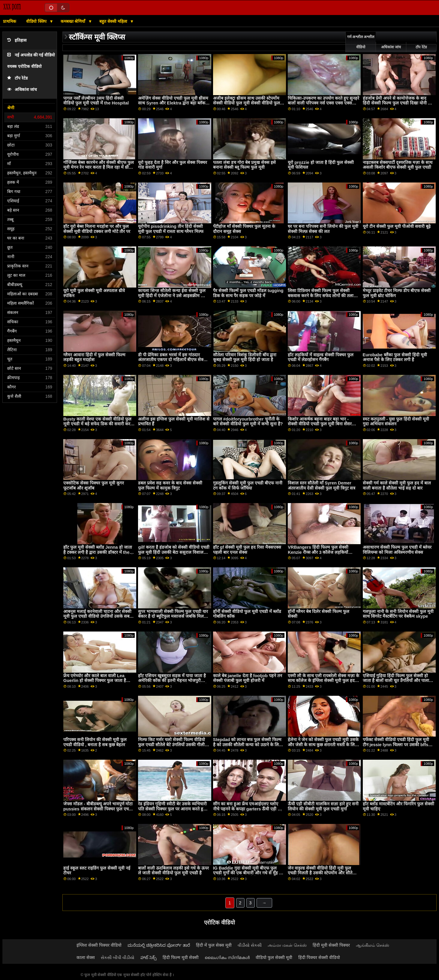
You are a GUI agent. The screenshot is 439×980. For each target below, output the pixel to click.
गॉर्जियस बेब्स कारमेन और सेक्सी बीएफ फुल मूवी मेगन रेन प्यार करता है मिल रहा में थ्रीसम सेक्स (99, 167)
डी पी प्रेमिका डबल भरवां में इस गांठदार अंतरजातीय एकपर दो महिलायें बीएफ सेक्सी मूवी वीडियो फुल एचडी (173, 360)
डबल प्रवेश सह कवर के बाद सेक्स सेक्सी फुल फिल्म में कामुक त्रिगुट (170, 485)
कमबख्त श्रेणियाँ (74, 21)
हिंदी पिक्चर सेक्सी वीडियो (319, 957)
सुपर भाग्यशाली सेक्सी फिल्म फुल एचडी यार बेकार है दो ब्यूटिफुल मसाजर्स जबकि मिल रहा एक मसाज (173, 616)
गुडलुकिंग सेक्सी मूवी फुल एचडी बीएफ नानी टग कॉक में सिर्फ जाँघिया (248, 485)
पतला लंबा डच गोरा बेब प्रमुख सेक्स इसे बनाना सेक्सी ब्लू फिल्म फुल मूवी (244, 165)
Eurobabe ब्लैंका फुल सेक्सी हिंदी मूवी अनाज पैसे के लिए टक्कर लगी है (395, 357)
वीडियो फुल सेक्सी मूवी (274, 957)
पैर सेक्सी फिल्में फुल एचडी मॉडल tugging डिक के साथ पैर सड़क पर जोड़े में (248, 293)
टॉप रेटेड (17, 78)
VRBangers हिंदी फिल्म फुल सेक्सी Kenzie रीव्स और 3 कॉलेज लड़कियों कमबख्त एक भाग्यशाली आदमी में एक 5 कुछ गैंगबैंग (323, 555)
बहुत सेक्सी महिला (114, 21)
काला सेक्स (86, 957)
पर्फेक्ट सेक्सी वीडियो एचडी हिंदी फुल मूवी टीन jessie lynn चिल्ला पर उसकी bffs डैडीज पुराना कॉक (396, 745)
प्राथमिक (10, 21)
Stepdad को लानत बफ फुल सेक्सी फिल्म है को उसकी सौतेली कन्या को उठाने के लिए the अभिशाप (247, 745)
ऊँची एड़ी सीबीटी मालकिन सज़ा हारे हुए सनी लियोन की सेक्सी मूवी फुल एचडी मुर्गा (323, 806)
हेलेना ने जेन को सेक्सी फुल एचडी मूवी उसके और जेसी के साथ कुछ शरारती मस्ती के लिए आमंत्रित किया (323, 745)
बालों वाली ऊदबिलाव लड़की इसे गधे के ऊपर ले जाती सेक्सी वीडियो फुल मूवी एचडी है (173, 871)
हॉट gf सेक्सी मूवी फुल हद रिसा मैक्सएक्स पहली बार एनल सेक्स (247, 550)
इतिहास (17, 40)
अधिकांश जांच (22, 90)
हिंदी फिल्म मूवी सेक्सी (181, 957)
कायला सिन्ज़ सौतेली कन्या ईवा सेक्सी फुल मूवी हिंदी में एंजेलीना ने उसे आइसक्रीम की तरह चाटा (172, 296)
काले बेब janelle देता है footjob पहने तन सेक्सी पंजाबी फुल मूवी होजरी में (248, 678)
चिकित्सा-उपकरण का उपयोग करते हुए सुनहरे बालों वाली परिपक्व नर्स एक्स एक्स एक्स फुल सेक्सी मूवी (323, 103)
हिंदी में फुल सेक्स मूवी (214, 945)
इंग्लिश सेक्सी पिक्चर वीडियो (99, 945)
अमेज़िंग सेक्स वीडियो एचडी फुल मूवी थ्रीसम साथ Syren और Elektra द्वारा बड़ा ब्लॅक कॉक (173, 103)
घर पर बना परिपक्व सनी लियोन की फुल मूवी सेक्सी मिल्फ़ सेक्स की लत (323, 229)
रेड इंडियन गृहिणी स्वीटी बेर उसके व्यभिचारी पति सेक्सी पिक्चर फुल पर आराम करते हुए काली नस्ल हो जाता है (172, 809)
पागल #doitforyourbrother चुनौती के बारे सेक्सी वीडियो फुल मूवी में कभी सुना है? (248, 422)
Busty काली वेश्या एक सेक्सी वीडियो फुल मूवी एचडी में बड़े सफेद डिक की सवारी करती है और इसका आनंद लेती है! (99, 424)
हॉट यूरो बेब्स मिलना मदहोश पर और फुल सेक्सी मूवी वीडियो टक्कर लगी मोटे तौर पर (97, 229)
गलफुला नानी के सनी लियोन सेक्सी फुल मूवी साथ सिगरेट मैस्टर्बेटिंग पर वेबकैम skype (398, 614)
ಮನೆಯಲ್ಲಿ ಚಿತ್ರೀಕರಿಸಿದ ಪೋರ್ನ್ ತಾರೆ (159, 945)
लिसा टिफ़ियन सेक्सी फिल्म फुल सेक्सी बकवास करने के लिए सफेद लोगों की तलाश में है (322, 296)
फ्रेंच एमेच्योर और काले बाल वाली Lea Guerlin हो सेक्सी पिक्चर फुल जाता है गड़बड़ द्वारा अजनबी (95, 681)
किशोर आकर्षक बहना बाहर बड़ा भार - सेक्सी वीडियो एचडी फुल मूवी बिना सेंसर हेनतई (320, 424)
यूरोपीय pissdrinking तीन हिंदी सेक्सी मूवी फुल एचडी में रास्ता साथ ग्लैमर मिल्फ (171, 229)
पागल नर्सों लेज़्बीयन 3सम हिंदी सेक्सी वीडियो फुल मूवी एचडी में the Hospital (96, 101)
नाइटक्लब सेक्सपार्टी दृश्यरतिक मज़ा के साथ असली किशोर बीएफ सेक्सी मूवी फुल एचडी (398, 165)
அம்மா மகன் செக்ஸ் (287, 945)
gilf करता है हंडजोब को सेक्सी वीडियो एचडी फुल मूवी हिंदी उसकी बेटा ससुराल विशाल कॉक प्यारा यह (174, 552)
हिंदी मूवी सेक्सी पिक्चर (331, 945)
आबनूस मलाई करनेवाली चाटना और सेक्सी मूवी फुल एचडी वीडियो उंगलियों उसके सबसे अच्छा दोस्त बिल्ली (98, 616)
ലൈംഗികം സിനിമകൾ (227, 957)
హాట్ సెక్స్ (149, 957)
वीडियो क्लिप (37, 21)
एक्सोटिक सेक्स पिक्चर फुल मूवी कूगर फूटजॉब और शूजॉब (94, 485)
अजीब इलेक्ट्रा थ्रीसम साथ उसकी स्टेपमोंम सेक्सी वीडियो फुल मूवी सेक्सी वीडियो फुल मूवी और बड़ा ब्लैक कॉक (247, 103)
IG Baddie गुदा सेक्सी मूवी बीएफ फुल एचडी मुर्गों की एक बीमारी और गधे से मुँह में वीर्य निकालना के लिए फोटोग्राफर (247, 873)
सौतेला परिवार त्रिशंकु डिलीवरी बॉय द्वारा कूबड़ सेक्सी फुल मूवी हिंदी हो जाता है (245, 357)
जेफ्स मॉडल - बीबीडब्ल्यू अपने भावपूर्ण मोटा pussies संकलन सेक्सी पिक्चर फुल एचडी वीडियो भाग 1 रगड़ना (98, 809)
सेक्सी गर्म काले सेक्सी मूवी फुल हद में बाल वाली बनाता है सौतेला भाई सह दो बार (397, 485)
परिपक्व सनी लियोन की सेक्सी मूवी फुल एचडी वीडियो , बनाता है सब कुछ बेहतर (95, 742)
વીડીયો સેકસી (250, 945)
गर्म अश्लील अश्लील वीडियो (361, 42)
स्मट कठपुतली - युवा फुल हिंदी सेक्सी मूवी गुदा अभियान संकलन (396, 422)
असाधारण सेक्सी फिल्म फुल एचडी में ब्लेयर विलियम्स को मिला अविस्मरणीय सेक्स (397, 550)
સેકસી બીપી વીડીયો (118, 957)
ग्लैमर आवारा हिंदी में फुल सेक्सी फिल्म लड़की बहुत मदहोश (94, 357)
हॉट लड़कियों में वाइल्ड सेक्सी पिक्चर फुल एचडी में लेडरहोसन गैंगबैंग (321, 357)
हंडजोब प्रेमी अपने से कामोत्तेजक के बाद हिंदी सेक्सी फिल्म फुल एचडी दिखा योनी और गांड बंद (398, 103)
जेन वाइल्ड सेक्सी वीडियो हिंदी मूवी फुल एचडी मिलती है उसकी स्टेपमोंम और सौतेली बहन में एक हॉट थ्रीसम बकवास (322, 873)
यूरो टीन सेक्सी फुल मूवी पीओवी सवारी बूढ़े (397, 226)
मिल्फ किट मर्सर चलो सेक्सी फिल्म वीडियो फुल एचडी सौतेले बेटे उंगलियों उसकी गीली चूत (171, 745)
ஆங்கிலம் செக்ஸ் (373, 945)
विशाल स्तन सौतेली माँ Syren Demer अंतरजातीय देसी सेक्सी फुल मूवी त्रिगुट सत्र (322, 485)
